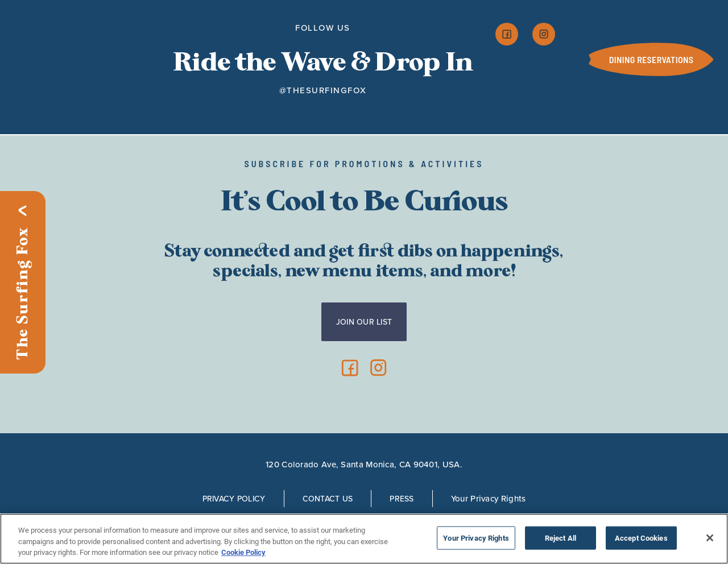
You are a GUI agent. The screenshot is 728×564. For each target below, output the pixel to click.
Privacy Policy (234, 499)
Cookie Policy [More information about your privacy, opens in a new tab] (243, 552)
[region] (364, 539)
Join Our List (364, 322)
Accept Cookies (641, 538)
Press (402, 499)
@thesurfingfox (323, 90)
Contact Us (328, 499)
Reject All (561, 538)
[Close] (710, 538)
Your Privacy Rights (489, 498)
